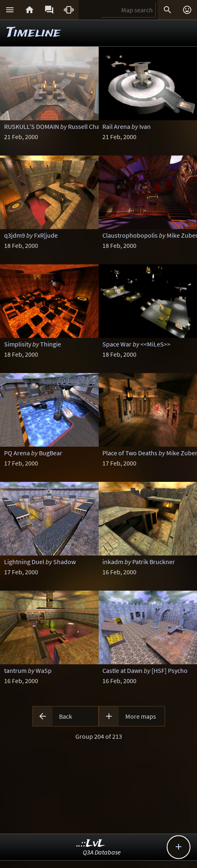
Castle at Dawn (122, 670)
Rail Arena (116, 126)
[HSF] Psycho (170, 670)
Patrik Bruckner (154, 562)
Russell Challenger (93, 126)
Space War (117, 344)
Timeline (34, 33)
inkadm (113, 562)
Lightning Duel (24, 562)
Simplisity (18, 344)
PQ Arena (17, 453)
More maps (141, 716)
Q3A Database (102, 852)
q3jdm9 (15, 235)
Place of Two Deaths (130, 453)
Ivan (145, 126)
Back (66, 716)
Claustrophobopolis (130, 235)
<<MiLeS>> (155, 344)
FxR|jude (46, 235)
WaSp (44, 670)
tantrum (15, 670)
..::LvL (91, 844)
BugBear (51, 453)
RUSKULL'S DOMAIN (32, 126)
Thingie (51, 344)
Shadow (65, 562)
